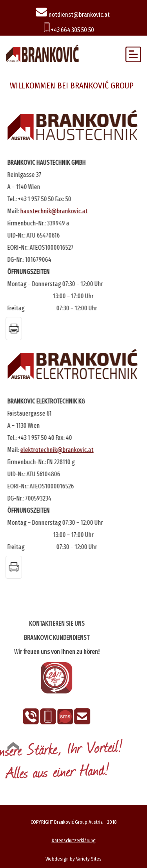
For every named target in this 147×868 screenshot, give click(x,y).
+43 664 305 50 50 (69, 30)
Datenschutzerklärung (74, 840)
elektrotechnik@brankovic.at (57, 450)
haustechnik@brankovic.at (54, 211)
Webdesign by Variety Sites (73, 859)
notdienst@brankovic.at (73, 15)
